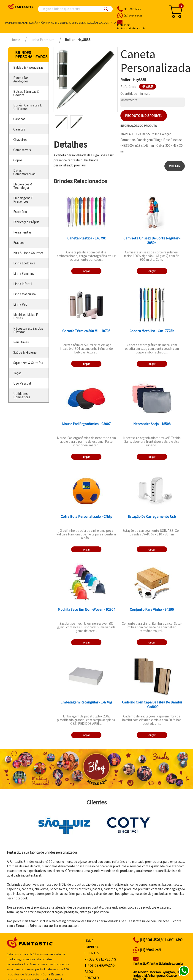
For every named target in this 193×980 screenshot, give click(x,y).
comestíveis (22, 150)
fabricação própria (26, 222)
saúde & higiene (25, 352)
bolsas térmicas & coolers (26, 93)
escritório (20, 212)
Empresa (18, 23)
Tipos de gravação (85, 23)
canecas (19, 119)
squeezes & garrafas (28, 363)
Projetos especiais (61, 23)
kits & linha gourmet (28, 253)
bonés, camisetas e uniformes (27, 107)
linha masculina (24, 294)
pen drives (21, 342)
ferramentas (22, 232)
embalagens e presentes (23, 200)
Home (9, 23)
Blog (100, 23)
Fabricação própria (36, 23)
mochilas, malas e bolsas (26, 316)
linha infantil (23, 284)
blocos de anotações (21, 79)
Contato (110, 23)
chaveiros (20, 140)
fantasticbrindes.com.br (140, 27)
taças (17, 373)
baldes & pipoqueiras (28, 67)
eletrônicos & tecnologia (23, 186)
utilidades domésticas (22, 395)
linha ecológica (24, 263)
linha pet (20, 304)
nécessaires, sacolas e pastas (28, 330)
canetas (19, 129)
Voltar (175, 166)
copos (18, 160)
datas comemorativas (24, 172)
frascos (19, 243)
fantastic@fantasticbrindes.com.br (158, 963)
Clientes (92, 953)
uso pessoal (22, 383)
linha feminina (24, 273)
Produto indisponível (144, 116)
